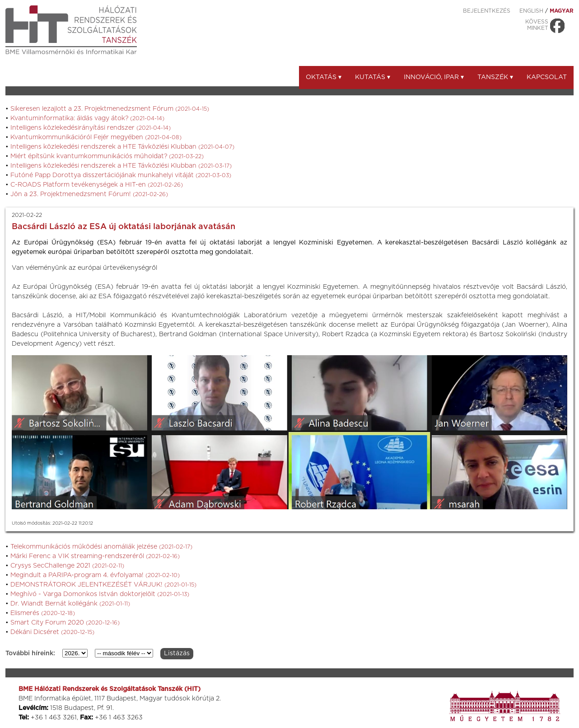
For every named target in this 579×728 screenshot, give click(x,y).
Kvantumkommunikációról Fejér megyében (96, 137)
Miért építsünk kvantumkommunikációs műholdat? (107, 156)
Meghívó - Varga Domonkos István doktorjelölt (100, 594)
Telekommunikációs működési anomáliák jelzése (101, 547)
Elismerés (43, 613)
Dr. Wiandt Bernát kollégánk (70, 604)
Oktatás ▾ (324, 77)
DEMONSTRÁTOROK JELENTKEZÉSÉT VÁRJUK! (103, 585)
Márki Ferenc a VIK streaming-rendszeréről (95, 556)
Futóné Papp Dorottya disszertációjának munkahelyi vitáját (121, 175)
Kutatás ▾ (373, 77)
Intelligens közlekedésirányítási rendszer (91, 128)
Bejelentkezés (487, 11)
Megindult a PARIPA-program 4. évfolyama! (95, 575)
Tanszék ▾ (495, 77)
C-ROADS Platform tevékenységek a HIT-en (97, 185)
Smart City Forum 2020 (65, 623)
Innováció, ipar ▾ (434, 77)
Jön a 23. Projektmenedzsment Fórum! (89, 194)
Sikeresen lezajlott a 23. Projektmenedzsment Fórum (110, 109)
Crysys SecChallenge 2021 (67, 566)
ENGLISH (531, 11)
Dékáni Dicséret (52, 632)
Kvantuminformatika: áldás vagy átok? (87, 118)
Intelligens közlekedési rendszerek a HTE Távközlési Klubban (122, 147)
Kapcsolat (547, 77)
